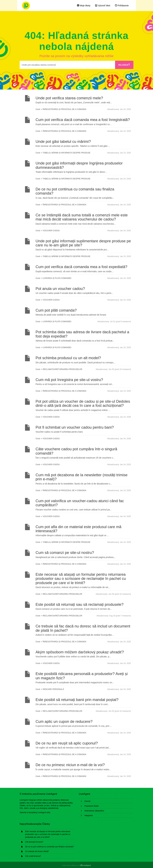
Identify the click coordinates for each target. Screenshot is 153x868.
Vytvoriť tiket (103, 6)
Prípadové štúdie (92, 806)
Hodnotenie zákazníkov (94, 811)
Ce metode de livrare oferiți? (37, 851)
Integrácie (89, 815)
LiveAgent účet (44, 812)
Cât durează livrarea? (34, 842)
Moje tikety (84, 6)
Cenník (87, 801)
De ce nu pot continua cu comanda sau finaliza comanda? (49, 847)
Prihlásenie (122, 6)
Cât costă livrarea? (33, 856)
